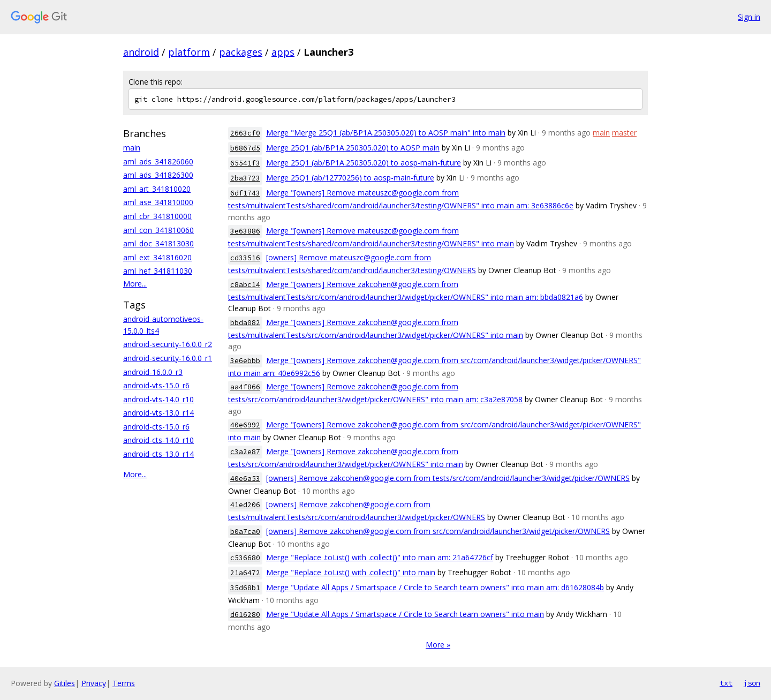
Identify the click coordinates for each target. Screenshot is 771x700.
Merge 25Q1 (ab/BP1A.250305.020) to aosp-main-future (364, 163)
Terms (124, 683)
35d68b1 (245, 588)
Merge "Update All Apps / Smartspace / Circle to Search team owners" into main (405, 614)
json (752, 683)
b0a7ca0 (245, 532)
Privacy (94, 683)
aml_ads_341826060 (158, 161)
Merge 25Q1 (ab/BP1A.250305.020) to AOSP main (353, 148)
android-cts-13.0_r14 (158, 454)
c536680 (245, 558)
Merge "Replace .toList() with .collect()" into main (351, 572)
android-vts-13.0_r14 (158, 413)
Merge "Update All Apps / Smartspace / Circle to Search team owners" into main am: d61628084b (435, 587)
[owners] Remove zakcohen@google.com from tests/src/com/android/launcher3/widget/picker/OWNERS (448, 478)
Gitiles (65, 683)
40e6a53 (245, 479)
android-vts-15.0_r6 (156, 385)
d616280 (245, 615)
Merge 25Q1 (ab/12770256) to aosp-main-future (350, 178)
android (141, 52)
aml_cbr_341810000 (157, 216)
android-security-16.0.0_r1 (168, 358)
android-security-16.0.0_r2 (168, 344)
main (132, 148)
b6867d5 (245, 148)
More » (438, 645)
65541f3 (245, 163)
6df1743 (245, 193)
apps (283, 52)
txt (726, 683)
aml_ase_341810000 (158, 202)
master (624, 133)
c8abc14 (245, 285)
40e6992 (245, 425)
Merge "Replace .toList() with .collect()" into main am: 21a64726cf (380, 557)
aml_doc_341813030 (158, 243)
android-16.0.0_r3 (153, 372)
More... (135, 284)
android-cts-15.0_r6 (156, 427)
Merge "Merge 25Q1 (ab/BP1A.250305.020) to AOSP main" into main (386, 133)
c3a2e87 (245, 452)
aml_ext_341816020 (157, 257)
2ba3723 (245, 178)
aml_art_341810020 (157, 189)
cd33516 (245, 258)
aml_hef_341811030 (158, 271)
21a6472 (245, 573)
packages (241, 52)
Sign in (749, 17)
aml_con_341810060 (158, 230)
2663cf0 (245, 133)
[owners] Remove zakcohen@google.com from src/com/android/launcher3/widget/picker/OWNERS (438, 531)
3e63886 (245, 231)
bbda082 (245, 323)
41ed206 (245, 505)
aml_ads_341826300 (158, 175)
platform (189, 52)
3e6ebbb (245, 361)
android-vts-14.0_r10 (158, 399)
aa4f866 (245, 387)
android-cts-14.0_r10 (158, 440)
